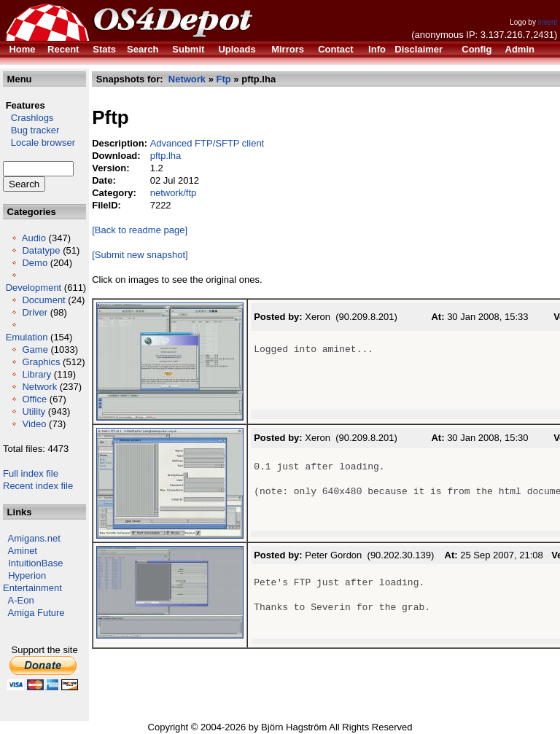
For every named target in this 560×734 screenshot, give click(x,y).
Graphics (41, 362)
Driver (35, 312)
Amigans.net (34, 538)
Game (35, 350)
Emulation (27, 337)
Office (34, 399)
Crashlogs (28, 118)
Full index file (31, 473)
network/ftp (174, 193)
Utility (34, 411)
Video (34, 424)
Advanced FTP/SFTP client (207, 143)
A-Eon (21, 600)
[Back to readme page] (140, 230)
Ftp (224, 79)
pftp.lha (166, 156)
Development (34, 288)
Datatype (41, 250)
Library (36, 374)
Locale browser (39, 142)
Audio (34, 238)
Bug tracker (31, 130)
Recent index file (38, 486)
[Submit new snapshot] (140, 255)
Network (39, 387)
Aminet (23, 551)
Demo (35, 263)
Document (43, 300)
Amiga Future (36, 613)
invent (548, 22)
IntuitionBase (35, 563)
